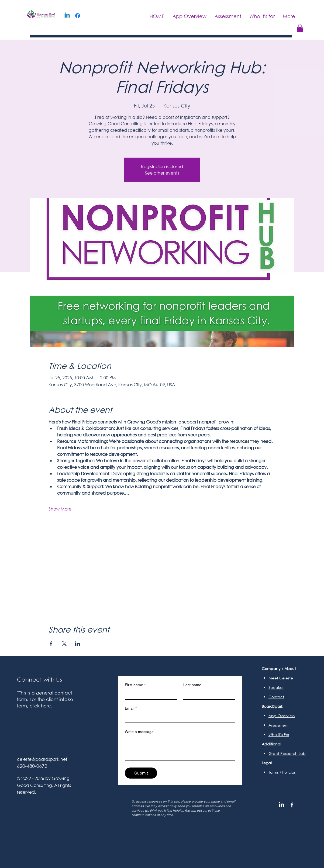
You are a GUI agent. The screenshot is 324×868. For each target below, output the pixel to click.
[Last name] (208, 694)
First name (135, 685)
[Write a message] (180, 748)
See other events (162, 173)
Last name (192, 685)
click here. (42, 706)
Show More (60, 509)
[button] (300, 28)
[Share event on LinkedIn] (77, 644)
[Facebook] (78, 16)
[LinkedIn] (281, 805)
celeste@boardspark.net (42, 759)
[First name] (149, 694)
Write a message (139, 732)
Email (131, 708)
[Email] (178, 718)
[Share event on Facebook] (51, 644)
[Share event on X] (64, 644)
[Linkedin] (67, 16)
